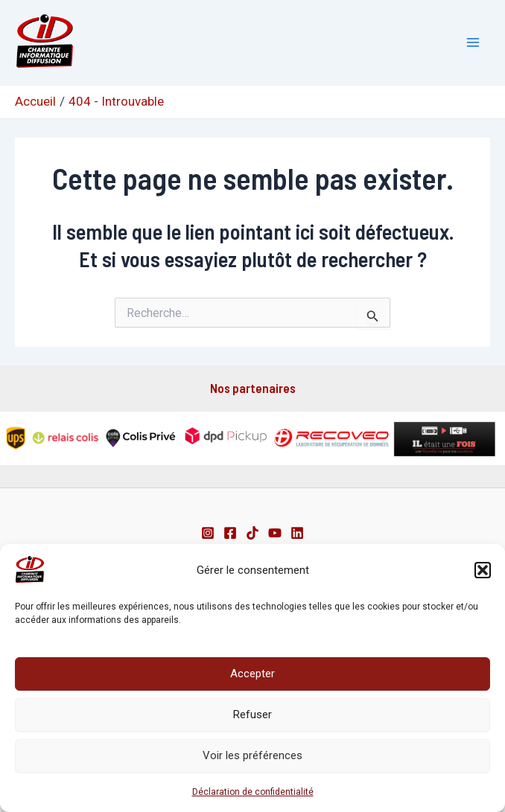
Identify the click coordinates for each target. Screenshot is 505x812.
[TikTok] (252, 533)
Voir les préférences (252, 755)
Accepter (252, 674)
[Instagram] (208, 533)
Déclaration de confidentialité (253, 792)
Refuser (252, 715)
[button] (483, 570)
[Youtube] (275, 533)
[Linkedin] (297, 533)
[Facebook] (230, 533)
